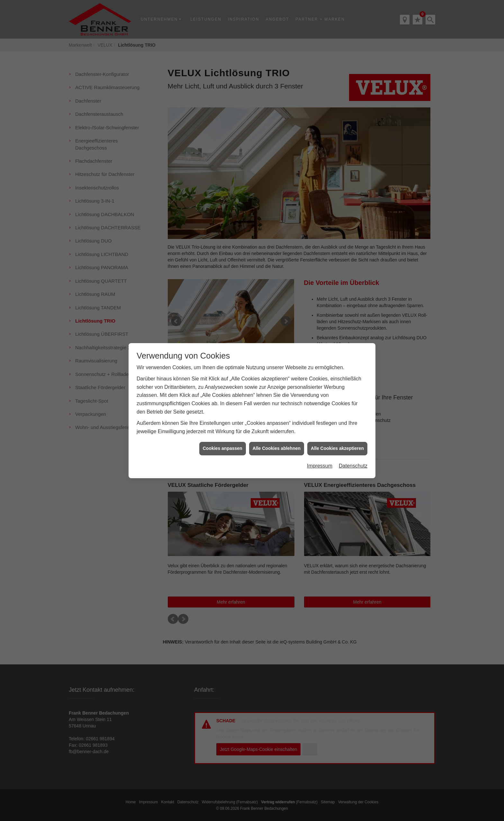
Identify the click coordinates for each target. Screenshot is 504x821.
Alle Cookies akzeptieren (337, 441)
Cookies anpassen (223, 441)
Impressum (320, 458)
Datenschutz (353, 458)
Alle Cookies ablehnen (277, 441)
